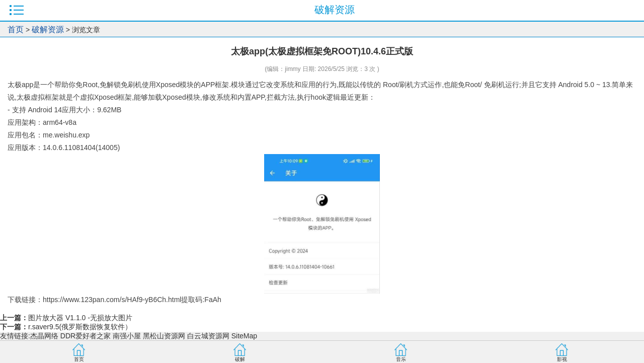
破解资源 (48, 29)
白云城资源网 (208, 336)
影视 (562, 359)
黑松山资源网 (164, 336)
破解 (240, 359)
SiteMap (244, 336)
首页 (16, 29)
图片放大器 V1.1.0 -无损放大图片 (80, 318)
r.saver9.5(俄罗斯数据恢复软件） (80, 327)
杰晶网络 (44, 336)
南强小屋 (127, 336)
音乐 (401, 359)
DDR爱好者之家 (86, 336)
